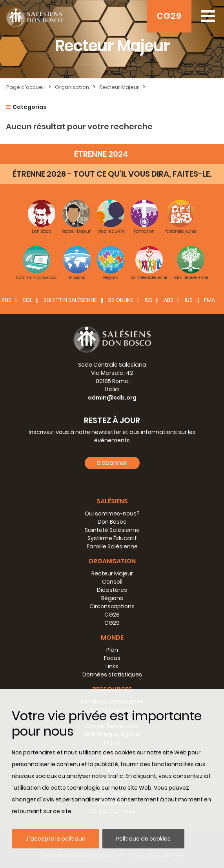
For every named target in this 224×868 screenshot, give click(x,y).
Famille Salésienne (112, 546)
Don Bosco (112, 522)
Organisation (72, 87)
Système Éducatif (112, 538)
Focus (112, 658)
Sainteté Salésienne (112, 530)
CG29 (169, 16)
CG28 (112, 615)
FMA (209, 300)
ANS (6, 300)
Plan (112, 650)
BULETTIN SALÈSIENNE (70, 300)
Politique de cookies (143, 839)
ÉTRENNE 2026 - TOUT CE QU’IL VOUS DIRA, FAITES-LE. (112, 174)
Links (112, 666)
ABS (168, 300)
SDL (27, 300)
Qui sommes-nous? (112, 514)
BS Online (121, 300)
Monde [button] (112, 637)
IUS (189, 300)
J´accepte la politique (56, 839)
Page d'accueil (25, 87)
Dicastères (112, 590)
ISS (148, 300)
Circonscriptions (112, 606)
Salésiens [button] (112, 501)
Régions (112, 598)
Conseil (112, 582)
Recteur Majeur (119, 87)
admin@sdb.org (112, 398)
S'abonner (112, 463)
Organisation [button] (112, 561)
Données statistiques (112, 675)
